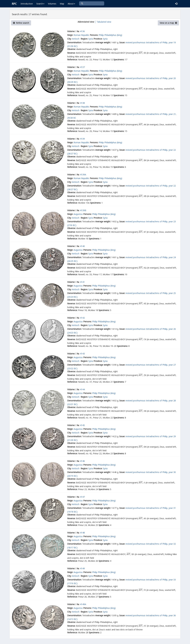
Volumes (52, 4)
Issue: (122, 42)
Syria (91, 39)
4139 (82, 139)
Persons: (94, 35)
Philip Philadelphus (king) (110, 35)
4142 (82, 318)
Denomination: (74, 42)
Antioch (76, 39)
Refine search (21, 23)
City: (69, 39)
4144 (82, 389)
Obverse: (71, 49)
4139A (83, 175)
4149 (82, 568)
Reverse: (71, 53)
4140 (82, 246)
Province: (98, 39)
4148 (82, 533)
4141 (82, 282)
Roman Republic (81, 35)
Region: (84, 39)
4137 (82, 67)
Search (40, 4)
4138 (82, 103)
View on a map (168, 23)
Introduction (27, 4)
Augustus (78, 214)
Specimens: (119, 60)
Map (62, 4)
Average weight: (103, 42)
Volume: (71, 31)
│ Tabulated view (103, 22)
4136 (82, 31)
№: (78, 31)
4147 (82, 497)
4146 (82, 461)
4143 (82, 354)
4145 (82, 425)
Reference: (72, 60)
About (71, 4)
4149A (83, 604)
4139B (83, 210)
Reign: (70, 35)
